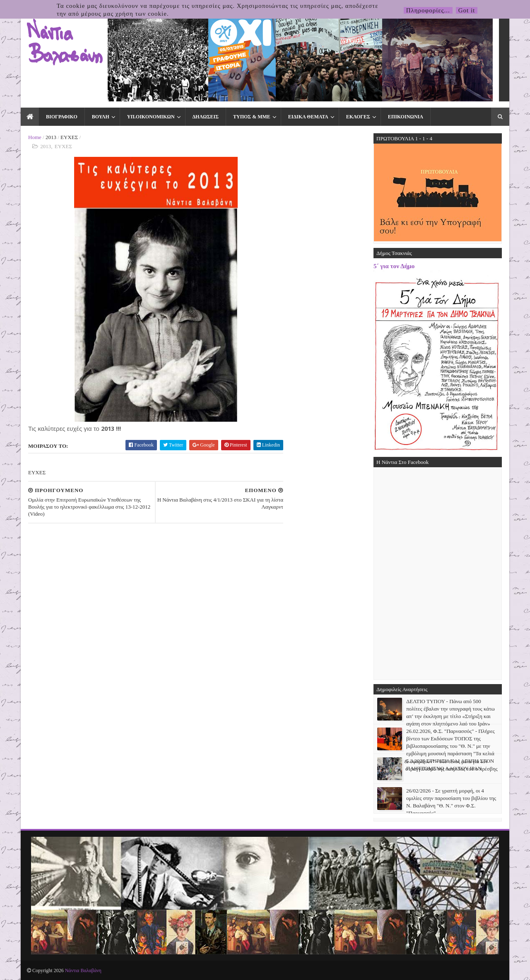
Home (35, 137)
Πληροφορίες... (428, 10)
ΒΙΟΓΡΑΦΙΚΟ (62, 117)
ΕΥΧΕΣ (69, 137)
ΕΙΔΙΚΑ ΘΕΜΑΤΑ (308, 117)
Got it (467, 10)
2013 (51, 137)
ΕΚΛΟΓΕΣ (358, 117)
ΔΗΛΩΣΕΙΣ (206, 117)
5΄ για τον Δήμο (394, 266)
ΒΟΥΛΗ (101, 117)
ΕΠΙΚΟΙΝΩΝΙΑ (406, 117)
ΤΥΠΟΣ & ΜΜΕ (252, 117)
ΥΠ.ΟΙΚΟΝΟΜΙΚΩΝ (151, 117)
